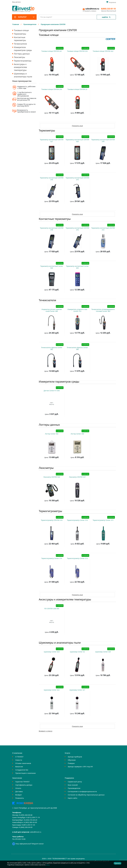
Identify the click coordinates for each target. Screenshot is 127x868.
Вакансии (19, 767)
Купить (51, 80)
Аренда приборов (75, 757)
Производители (74, 788)
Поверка (71, 763)
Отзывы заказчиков (23, 763)
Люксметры (19, 57)
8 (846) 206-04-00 (26, 827)
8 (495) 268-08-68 (26, 815)
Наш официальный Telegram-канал (28, 844)
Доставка (19, 791)
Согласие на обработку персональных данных (86, 795)
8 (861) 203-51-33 (28, 825)
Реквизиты (20, 798)
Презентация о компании (25, 773)
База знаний (73, 785)
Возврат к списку (46, 731)
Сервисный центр (75, 782)
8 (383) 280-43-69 (30, 822)
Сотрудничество (22, 770)
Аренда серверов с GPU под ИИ (80, 767)
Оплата (18, 788)
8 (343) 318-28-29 (31, 820)
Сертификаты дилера (24, 785)
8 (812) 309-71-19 (33, 817)
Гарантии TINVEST (22, 782)
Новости (19, 760)
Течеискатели (20, 44)
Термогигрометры (23, 61)
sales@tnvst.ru (36, 832)
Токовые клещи (21, 30)
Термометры (20, 34)
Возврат (19, 795)
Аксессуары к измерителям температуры (20, 67)
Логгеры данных (22, 54)
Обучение (72, 760)
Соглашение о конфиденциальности (82, 791)
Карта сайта (72, 798)
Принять (117, 863)
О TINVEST (19, 757)
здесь (48, 865)
